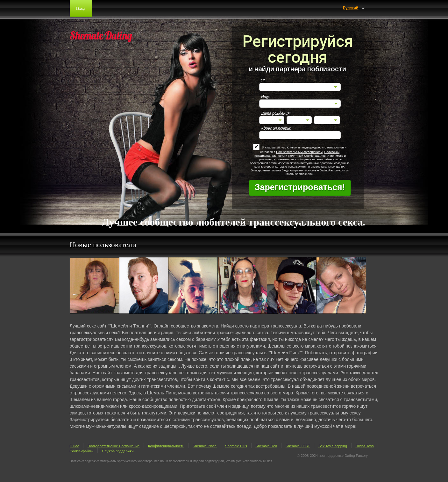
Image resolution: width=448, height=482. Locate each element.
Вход (81, 8)
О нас (75, 446)
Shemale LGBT (298, 446)
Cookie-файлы (82, 451)
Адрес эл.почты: (276, 128)
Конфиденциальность (166, 446)
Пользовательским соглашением (299, 152)
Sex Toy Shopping (333, 446)
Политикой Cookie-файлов (307, 156)
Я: (263, 80)
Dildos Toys (365, 446)
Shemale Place (205, 446)
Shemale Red (267, 446)
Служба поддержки (118, 451)
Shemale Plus (236, 446)
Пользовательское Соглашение (114, 446)
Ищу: (266, 97)
